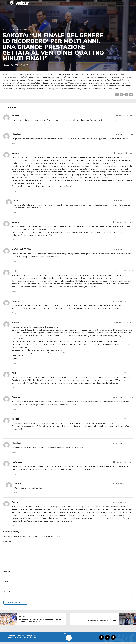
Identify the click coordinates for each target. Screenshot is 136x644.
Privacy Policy (23, 638)
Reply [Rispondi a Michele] (14, 388)
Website (7, 593)
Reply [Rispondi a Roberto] (14, 313)
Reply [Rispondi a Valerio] (14, 125)
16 (27, 65)
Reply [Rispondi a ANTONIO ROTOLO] (14, 261)
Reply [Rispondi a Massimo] (14, 143)
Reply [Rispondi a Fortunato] (14, 409)
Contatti (12, 638)
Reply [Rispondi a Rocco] (14, 291)
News (6, 29)
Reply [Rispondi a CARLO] (16, 212)
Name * (7, 573)
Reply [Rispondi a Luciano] (14, 240)
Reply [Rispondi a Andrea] (14, 363)
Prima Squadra (21, 29)
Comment (8, 541)
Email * (6, 583)
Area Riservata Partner (26, 640)
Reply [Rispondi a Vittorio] (14, 191)
